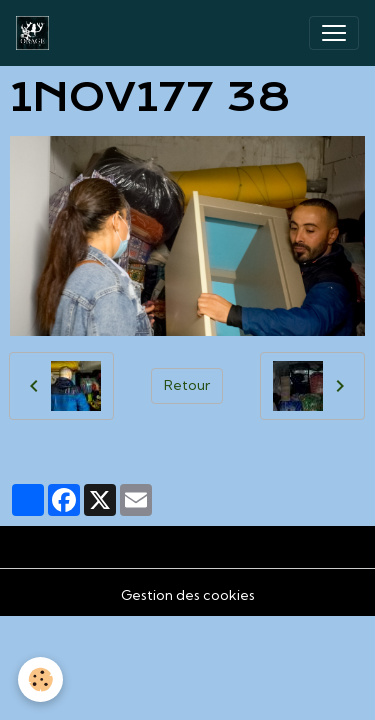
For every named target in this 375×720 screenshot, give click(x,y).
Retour (187, 385)
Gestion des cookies (188, 595)
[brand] (36, 33)
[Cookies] (40, 679)
